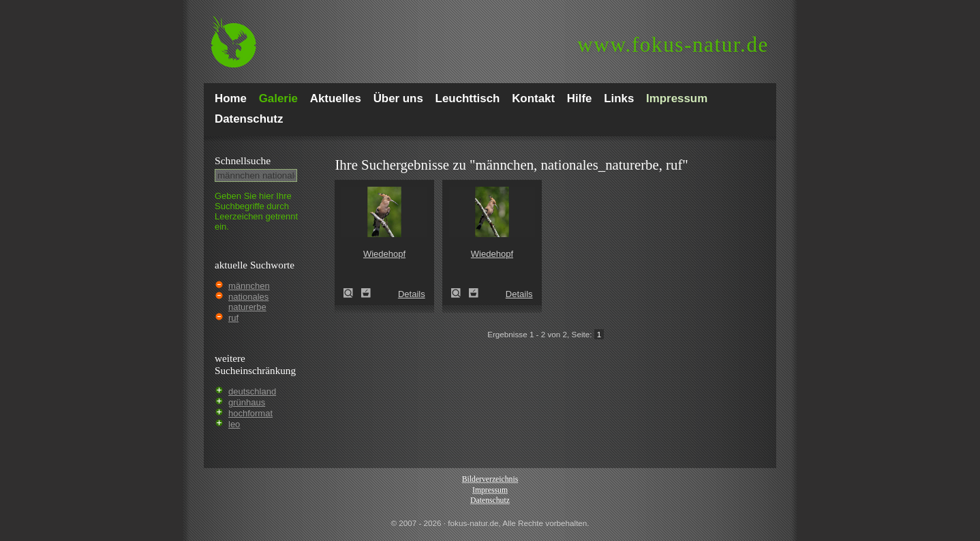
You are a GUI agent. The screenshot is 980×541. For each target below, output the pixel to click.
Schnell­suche (243, 160)
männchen (249, 286)
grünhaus (247, 402)
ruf (233, 318)
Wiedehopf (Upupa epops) (352, 293)
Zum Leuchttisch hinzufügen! (366, 293)
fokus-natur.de (673, 45)
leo (234, 424)
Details (412, 294)
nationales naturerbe (248, 302)
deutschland (252, 391)
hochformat (250, 413)
